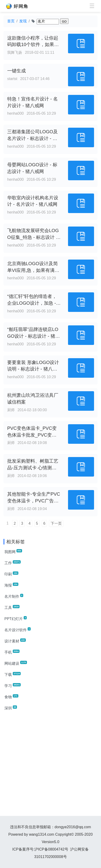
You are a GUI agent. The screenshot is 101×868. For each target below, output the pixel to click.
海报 (11, 585)
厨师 (11, 410)
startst (12, 79)
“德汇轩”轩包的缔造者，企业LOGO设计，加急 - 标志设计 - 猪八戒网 (32, 303)
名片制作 (14, 596)
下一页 (56, 523)
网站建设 (16, 663)
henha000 (15, 113)
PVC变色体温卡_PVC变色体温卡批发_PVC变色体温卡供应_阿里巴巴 (32, 435)
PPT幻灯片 (16, 618)
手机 (12, 652)
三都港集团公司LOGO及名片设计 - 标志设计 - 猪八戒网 (33, 138)
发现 (23, 21)
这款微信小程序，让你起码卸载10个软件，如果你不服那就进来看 (33, 45)
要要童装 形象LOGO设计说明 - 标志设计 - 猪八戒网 (33, 369)
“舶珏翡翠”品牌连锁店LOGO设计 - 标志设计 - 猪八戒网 (34, 336)
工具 (12, 607)
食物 (11, 697)
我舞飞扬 (15, 52)
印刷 (11, 574)
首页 (11, 21)
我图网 (13, 551)
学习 (13, 685)
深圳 (11, 708)
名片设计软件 (18, 630)
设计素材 (15, 641)
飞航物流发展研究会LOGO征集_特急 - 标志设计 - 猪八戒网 (33, 237)
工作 (13, 563)
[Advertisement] (50, 765)
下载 (13, 674)
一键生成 (16, 71)
